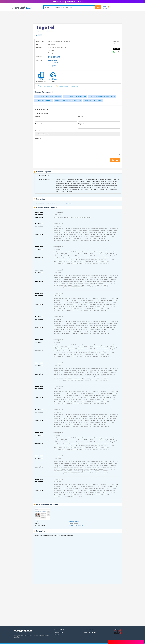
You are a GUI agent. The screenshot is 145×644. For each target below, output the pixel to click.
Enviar (115, 160)
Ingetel (38, 35)
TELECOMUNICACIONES (44, 100)
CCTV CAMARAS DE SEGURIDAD (75, 96)
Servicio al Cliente (59, 630)
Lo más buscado (89, 630)
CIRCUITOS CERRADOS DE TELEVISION (102, 96)
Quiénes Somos (59, 632)
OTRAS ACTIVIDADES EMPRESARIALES (48, 96)
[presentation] (50, 161)
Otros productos (59, 635)
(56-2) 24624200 (54, 57)
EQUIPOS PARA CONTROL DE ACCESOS (68, 100)
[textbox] (72, 7)
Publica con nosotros (90, 632)
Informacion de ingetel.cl (77, 526)
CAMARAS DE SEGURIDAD (93, 100)
